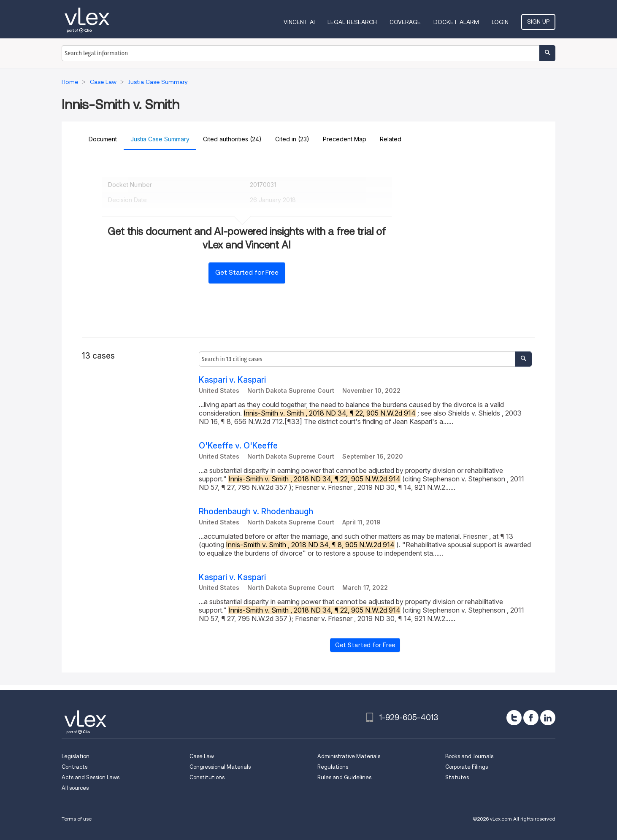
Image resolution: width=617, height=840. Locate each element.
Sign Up (538, 22)
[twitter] (514, 718)
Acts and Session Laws (91, 777)
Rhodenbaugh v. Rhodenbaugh (256, 512)
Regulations (333, 767)
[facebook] (531, 718)
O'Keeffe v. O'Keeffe (238, 446)
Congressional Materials (220, 767)
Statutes (457, 777)
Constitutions (207, 777)
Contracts (74, 767)
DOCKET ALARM (456, 22)
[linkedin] (548, 718)
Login (500, 22)
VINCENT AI (299, 22)
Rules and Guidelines (344, 777)
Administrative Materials (349, 756)
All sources (75, 788)
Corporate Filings (467, 767)
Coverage (405, 22)
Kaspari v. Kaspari (232, 380)
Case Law (202, 756)
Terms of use (77, 819)
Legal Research (352, 22)
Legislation (76, 756)
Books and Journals (469, 756)
